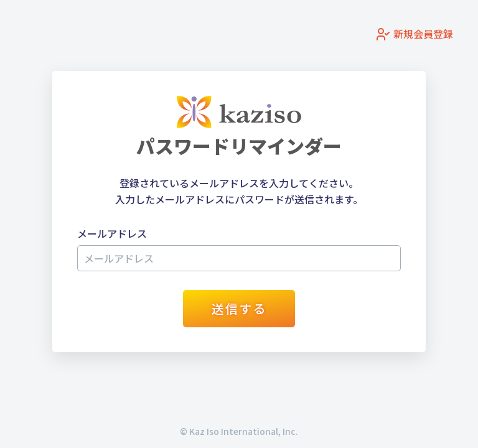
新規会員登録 (414, 35)
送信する (239, 308)
